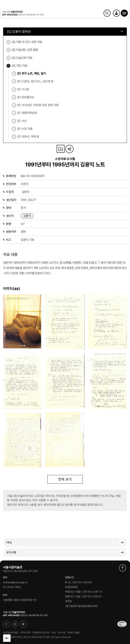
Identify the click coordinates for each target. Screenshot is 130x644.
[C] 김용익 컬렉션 (65, 32)
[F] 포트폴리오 (26, 97)
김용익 (27, 216)
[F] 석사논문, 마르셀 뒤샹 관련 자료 (38, 105)
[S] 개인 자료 (8, 66)
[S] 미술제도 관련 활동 (8, 50)
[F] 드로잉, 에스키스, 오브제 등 (35, 81)
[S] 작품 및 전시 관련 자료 (8, 42)
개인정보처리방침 (11, 633)
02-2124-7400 (12, 587)
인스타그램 (15, 624)
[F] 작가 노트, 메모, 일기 (32, 74)
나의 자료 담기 (61, 149)
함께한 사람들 (73, 633)
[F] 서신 (22, 121)
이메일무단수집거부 (41, 633)
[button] (124, 13)
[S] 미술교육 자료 (8, 58)
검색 (107, 13)
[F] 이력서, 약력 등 (28, 137)
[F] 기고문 (23, 89)
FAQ (9, 542)
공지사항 (11, 552)
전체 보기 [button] (65, 479)
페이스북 (6, 624)
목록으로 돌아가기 (7, 638)
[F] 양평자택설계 (27, 113)
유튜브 (24, 624)
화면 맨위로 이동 (123, 568)
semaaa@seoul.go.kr (15, 582)
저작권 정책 (25, 633)
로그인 (116, 13)
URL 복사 (69, 149)
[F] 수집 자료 (25, 129)
